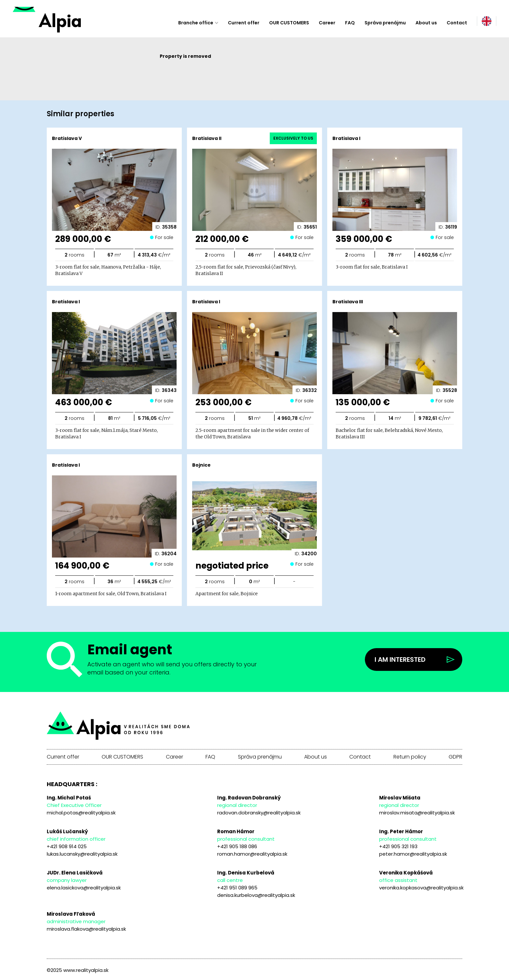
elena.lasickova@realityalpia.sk (84, 888)
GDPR (455, 757)
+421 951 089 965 (237, 888)
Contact (457, 23)
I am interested (400, 660)
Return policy (410, 757)
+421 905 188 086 (237, 846)
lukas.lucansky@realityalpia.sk (82, 854)
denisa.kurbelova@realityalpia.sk (256, 895)
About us (426, 23)
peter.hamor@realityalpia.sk (413, 854)
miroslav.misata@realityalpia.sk (417, 813)
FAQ (350, 23)
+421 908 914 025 (67, 846)
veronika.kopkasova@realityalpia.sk (421, 888)
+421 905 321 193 (398, 846)
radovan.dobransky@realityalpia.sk (259, 813)
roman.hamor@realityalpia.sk (252, 854)
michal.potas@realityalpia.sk (81, 813)
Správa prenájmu (385, 23)
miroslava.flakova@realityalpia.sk (86, 929)
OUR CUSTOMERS (289, 23)
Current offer (244, 23)
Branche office (196, 23)
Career (327, 23)
